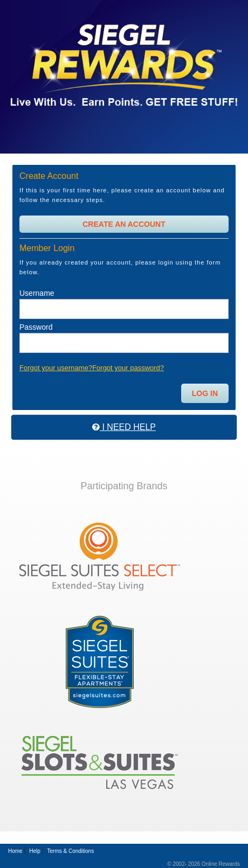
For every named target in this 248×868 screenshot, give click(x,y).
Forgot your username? (56, 368)
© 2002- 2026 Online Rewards (204, 864)
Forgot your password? (128, 368)
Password (36, 327)
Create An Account (124, 224)
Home (15, 851)
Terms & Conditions (70, 851)
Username (37, 293)
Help (35, 851)
